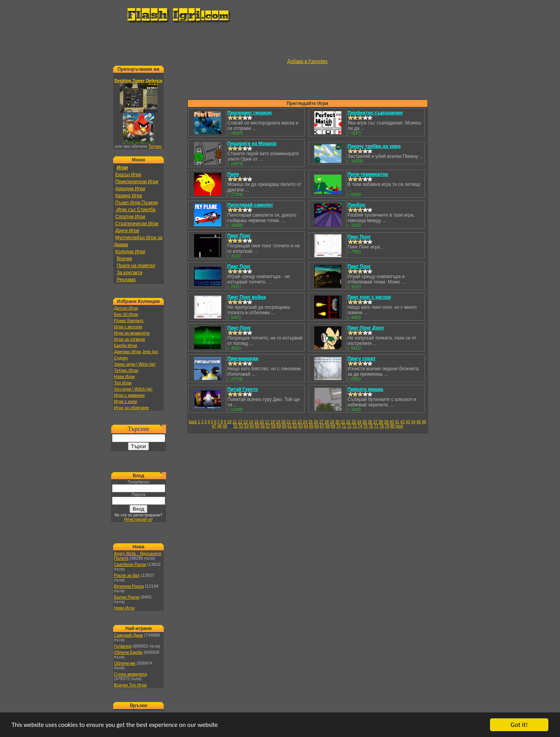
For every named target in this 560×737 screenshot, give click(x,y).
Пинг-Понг (239, 328)
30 (337, 422)
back (193, 422)
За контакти (129, 273)
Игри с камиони (129, 395)
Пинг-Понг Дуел (366, 328)
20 (283, 422)
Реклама (126, 280)
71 (344, 426)
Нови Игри (124, 376)
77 (376, 426)
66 (317, 426)
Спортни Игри (130, 217)
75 (365, 426)
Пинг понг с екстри (369, 297)
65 (311, 426)
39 (386, 422)
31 (343, 422)
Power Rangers (129, 320)
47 (214, 426)
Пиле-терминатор (368, 174)
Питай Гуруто (243, 389)
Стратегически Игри (137, 224)
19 (278, 422)
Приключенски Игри (136, 182)
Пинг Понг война (247, 297)
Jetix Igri (150, 352)
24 (305, 422)
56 (263, 426)
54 (252, 426)
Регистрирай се (138, 519)
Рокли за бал (127, 575)
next (399, 426)
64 (306, 426)
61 (290, 426)
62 (295, 426)
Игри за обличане (131, 408)
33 (354, 422)
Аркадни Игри (130, 189)
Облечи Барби (128, 652)
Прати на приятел (136, 266)
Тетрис (155, 146)
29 (332, 422)
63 (300, 426)
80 (393, 426)
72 (349, 426)
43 (408, 422)
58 (274, 426)
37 (375, 422)
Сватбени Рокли (130, 564)
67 (322, 426)
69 (333, 426)
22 (294, 422)
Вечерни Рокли (129, 586)
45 (419, 422)
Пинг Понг (239, 236)
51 (235, 426)
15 (256, 422)
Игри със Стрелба (135, 210)
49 (225, 426)
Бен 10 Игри (126, 314)
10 (229, 422)
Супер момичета (130, 674)
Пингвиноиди (243, 359)
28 (326, 422)
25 (311, 422)
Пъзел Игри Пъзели (136, 203)
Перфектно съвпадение (375, 113)
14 (251, 422)
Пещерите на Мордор (252, 144)
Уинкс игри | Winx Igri (135, 364)
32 (348, 422)
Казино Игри (129, 196)
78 (382, 426)
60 (284, 426)
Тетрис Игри (126, 370)
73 (354, 426)
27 (321, 422)
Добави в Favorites (308, 61)
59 (279, 426)
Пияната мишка (366, 389)
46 (424, 422)
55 (257, 426)
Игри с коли (125, 401)
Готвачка (123, 646)
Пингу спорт (362, 359)
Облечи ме (125, 663)
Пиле (233, 174)
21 (289, 422)
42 (402, 422)
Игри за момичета (132, 333)
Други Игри (127, 231)
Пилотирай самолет (250, 205)
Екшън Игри (128, 175)
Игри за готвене (129, 339)
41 (397, 422)
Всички (124, 259)
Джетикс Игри (127, 352)
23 (300, 422)
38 (381, 422)
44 (413, 422)
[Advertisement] (280, 41)
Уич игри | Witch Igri (133, 389)
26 (316, 422)
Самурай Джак (128, 635)
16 (262, 422)
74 (360, 426)
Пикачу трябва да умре (374, 146)
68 (328, 426)
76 (371, 426)
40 (391, 422)
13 (246, 422)
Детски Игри (126, 308)
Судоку (121, 358)
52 (241, 426)
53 (246, 426)
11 (235, 422)
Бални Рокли (127, 597)
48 (220, 426)
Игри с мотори (128, 327)
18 (272, 422)
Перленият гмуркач (250, 113)
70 (338, 426)
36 (370, 422)
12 (240, 422)
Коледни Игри (130, 252)
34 (359, 422)
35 (365, 422)
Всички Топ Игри (130, 685)
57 (268, 426)
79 (387, 426)
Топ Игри (123, 383)
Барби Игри (125, 345)
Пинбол (356, 205)
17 (267, 422)
